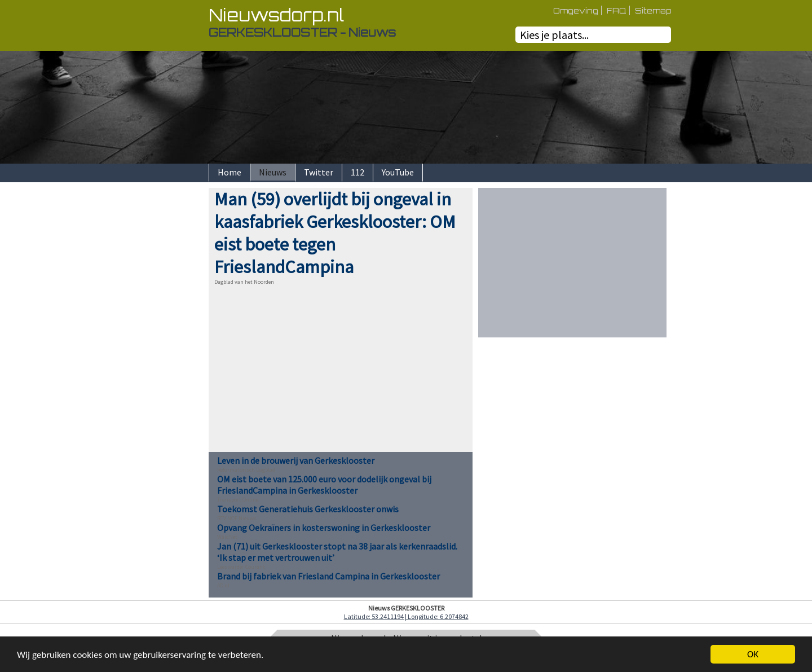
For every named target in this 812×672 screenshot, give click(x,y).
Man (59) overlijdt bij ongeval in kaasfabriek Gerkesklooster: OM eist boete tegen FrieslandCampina (335, 233)
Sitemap (653, 10)
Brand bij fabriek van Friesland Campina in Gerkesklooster (328, 576)
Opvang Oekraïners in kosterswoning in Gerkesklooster (324, 528)
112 (358, 172)
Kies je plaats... (554, 35)
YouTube (398, 172)
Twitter (319, 172)
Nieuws (273, 172)
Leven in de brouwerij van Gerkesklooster (296, 460)
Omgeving (576, 10)
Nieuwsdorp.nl (276, 15)
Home (230, 172)
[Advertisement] (169, 357)
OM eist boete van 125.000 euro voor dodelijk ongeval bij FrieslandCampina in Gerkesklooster (324, 485)
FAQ (617, 10)
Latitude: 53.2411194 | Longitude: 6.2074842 (406, 616)
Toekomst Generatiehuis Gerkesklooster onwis (308, 509)
